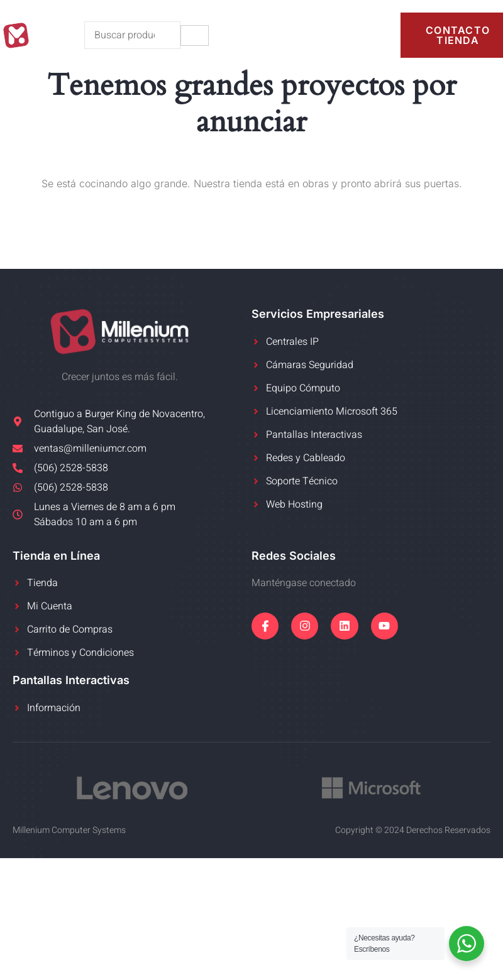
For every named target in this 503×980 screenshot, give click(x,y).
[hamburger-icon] (195, 35)
